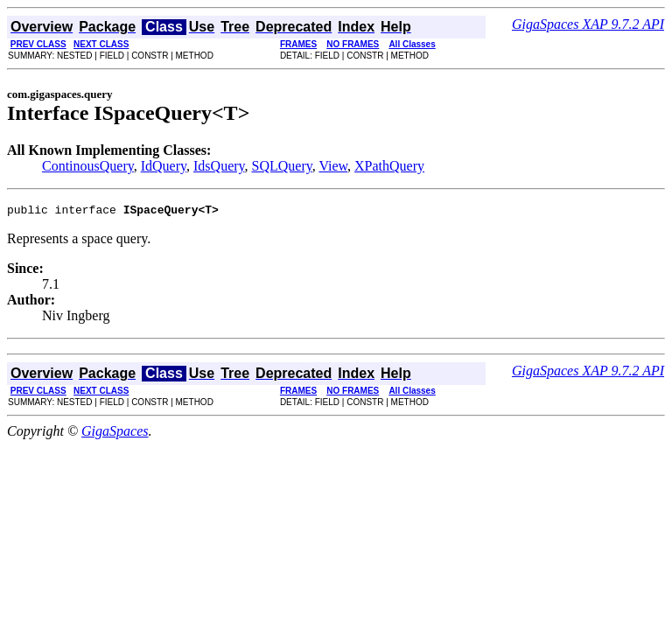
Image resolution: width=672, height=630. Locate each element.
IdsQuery (219, 166)
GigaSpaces (115, 434)
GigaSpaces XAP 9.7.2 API (588, 24)
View (333, 166)
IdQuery (164, 166)
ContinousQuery (88, 166)
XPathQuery (389, 166)
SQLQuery (282, 166)
